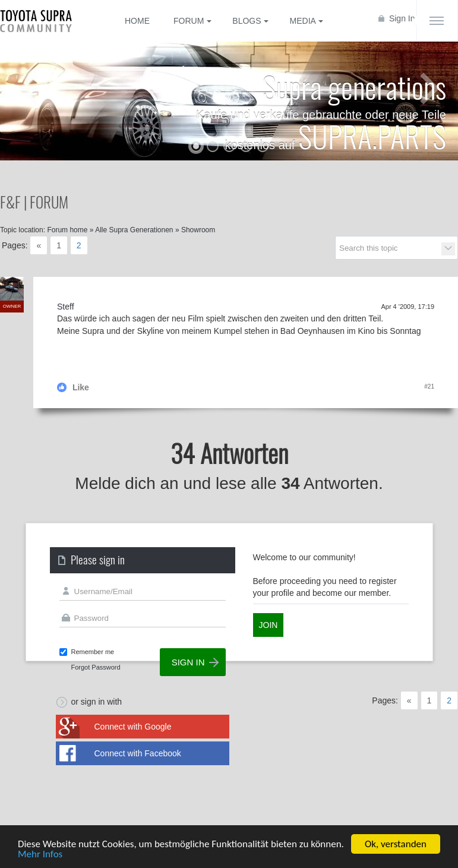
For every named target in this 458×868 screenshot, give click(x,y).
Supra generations (354, 86)
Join (269, 625)
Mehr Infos (40, 855)
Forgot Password (96, 667)
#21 (429, 386)
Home (137, 21)
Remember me (93, 652)
